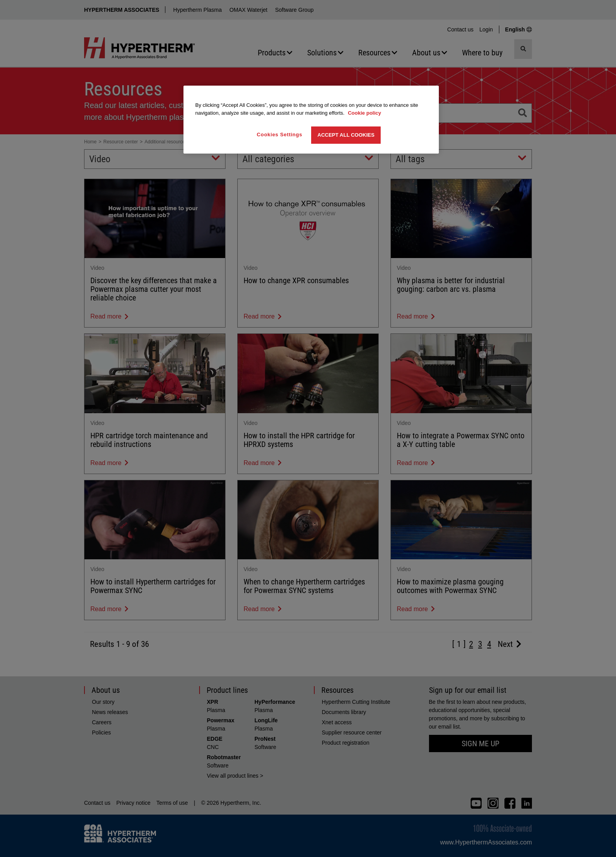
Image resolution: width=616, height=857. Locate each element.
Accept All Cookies (346, 135)
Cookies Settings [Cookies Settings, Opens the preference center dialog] (280, 135)
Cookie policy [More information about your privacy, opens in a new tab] (364, 113)
